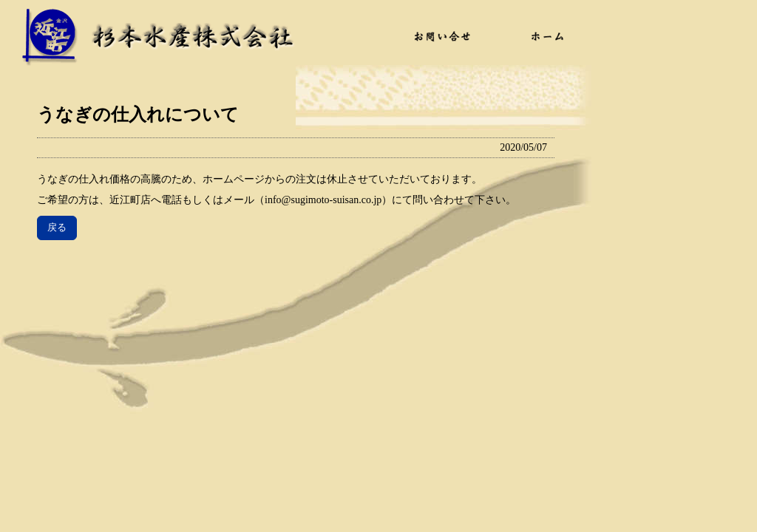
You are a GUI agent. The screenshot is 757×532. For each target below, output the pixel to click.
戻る (57, 227)
